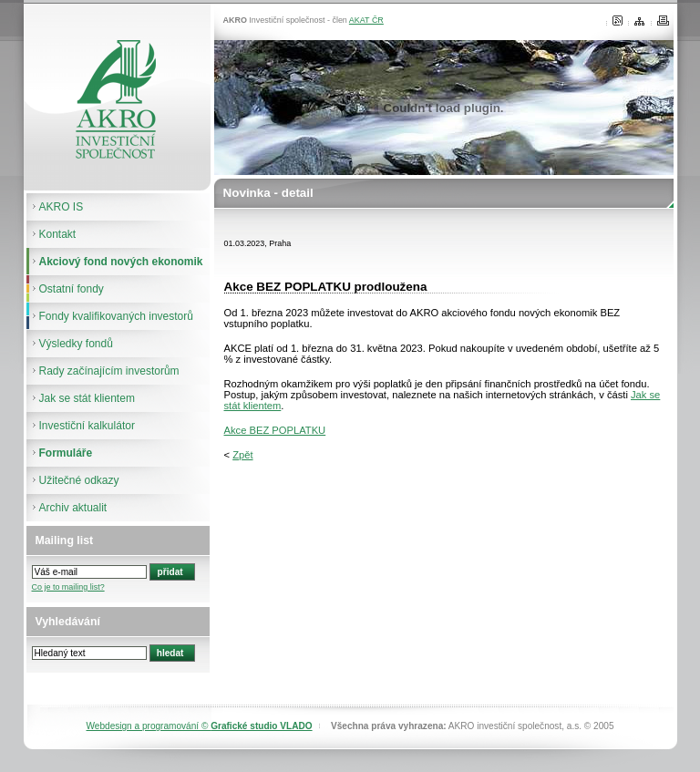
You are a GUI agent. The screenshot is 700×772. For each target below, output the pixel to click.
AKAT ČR (366, 20)
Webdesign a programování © (199, 726)
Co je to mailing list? (68, 587)
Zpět (242, 455)
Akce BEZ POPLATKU (275, 430)
